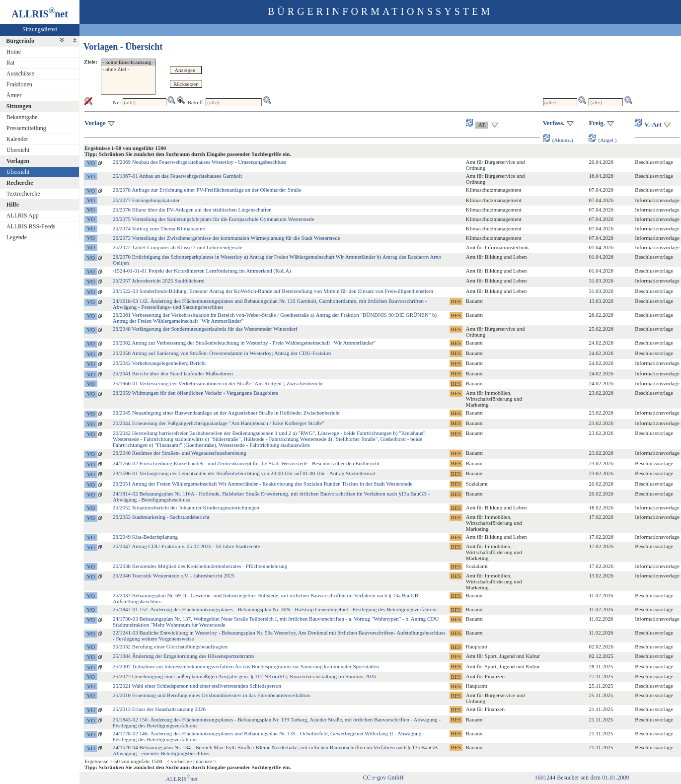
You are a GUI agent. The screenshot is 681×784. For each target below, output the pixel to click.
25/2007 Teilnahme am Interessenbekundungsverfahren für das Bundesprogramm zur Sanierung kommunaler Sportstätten (246, 666)
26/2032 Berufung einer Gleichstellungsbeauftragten (170, 646)
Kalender (17, 139)
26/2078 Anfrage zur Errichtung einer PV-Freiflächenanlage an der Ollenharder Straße (207, 190)
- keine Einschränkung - (128, 63)
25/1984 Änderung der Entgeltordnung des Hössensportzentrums (184, 656)
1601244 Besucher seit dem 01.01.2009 (582, 778)
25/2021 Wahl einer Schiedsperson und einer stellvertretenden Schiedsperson (197, 686)
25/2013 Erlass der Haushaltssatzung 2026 (159, 709)
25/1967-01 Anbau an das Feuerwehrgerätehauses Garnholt (177, 176)
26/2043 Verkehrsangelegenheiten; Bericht (159, 363)
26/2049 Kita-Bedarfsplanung (145, 537)
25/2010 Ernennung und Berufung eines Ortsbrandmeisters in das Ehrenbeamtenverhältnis (212, 695)
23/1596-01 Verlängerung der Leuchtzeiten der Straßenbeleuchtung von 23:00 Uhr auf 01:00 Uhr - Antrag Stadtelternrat (244, 473)
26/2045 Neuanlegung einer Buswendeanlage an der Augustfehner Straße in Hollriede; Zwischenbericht (226, 413)
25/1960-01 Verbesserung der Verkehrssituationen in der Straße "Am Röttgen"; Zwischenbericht (218, 383)
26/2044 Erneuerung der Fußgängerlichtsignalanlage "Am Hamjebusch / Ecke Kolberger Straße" (219, 423)
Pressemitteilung (26, 128)
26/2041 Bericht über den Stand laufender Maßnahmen (173, 373)
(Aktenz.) (558, 140)
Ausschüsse (20, 73)
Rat (11, 63)
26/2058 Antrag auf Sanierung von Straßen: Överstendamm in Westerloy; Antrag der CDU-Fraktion (222, 353)
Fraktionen (19, 84)
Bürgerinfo (20, 41)
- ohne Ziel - (128, 70)
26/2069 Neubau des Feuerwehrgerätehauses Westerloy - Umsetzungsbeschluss (199, 162)
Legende (17, 237)
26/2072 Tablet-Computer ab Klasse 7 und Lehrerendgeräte (178, 247)
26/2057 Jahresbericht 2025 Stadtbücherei (159, 281)
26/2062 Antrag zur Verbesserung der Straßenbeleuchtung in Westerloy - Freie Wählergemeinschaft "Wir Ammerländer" (244, 343)
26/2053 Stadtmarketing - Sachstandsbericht (161, 517)
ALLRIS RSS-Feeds (31, 226)
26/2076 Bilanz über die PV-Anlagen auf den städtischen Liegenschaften (192, 210)
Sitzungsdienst (40, 29)
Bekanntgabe (22, 117)
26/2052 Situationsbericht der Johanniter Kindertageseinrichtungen (186, 507)
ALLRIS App (23, 215)
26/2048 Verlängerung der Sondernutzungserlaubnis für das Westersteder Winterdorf (205, 329)
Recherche (20, 183)
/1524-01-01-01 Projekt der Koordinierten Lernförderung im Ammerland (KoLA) (202, 271)
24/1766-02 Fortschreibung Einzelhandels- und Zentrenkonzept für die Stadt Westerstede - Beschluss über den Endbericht (246, 463)
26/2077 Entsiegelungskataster (146, 200)
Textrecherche (23, 194)
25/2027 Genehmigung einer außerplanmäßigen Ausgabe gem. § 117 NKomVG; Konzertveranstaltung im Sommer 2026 (244, 676)
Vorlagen (18, 161)
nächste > (206, 761)
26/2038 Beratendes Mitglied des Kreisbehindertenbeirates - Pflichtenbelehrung (200, 566)
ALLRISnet (182, 779)
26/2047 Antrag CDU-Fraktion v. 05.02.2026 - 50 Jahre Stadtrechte (187, 546)
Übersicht (18, 150)
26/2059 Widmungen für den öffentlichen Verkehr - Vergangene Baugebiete (195, 393)
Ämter (14, 95)
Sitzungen (19, 106)
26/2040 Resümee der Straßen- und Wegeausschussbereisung (180, 453)
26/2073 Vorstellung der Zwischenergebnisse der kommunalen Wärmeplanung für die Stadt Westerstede (227, 238)
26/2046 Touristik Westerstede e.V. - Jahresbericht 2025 (174, 575)
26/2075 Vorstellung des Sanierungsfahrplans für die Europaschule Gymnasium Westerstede (213, 219)
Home (14, 52)
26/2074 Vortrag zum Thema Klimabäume (159, 228)
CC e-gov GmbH (383, 778)
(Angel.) (603, 140)
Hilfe (13, 205)
